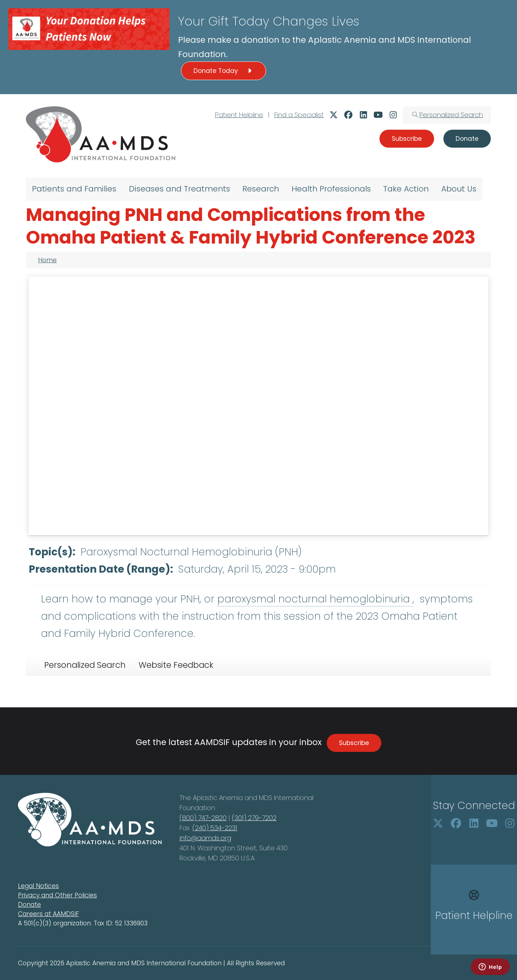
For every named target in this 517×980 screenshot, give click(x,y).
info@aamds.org (205, 838)
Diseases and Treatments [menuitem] (180, 189)
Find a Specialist (299, 115)
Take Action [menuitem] (406, 189)
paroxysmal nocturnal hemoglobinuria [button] (315, 599)
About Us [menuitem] (459, 189)
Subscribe (354, 743)
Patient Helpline (239, 115)
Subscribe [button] (407, 139)
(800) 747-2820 (203, 818)
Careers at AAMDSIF (48, 914)
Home (47, 260)
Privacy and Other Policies (57, 895)
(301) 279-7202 (254, 818)
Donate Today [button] (224, 71)
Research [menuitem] (261, 189)
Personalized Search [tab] (85, 665)
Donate (29, 905)
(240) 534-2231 (215, 828)
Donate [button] (467, 139)
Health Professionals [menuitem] (331, 189)
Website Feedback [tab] (176, 665)
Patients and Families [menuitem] (74, 189)
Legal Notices (38, 886)
